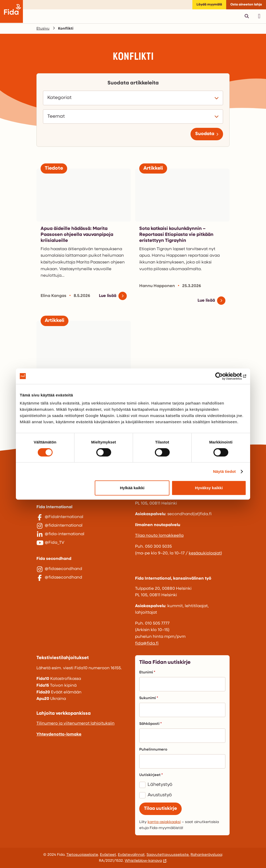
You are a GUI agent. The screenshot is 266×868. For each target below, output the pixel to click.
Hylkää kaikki (132, 488)
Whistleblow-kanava (143, 861)
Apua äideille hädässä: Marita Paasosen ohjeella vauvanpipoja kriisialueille (77, 235)
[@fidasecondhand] (84, 579)
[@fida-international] (84, 539)
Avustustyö (160, 795)
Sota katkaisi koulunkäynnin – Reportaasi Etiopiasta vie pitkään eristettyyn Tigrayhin (176, 235)
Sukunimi (149, 698)
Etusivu (43, 29)
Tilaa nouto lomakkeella (159, 536)
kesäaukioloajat (205, 553)
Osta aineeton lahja (246, 5)
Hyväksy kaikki (209, 488)
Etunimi (147, 672)
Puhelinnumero (153, 750)
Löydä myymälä (209, 5)
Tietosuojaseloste (82, 855)
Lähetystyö (160, 785)
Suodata (205, 134)
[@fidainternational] (84, 528)
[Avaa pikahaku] (247, 16)
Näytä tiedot (224, 471)
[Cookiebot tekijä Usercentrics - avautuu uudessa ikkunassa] (223, 376)
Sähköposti (150, 724)
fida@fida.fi (147, 644)
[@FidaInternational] (84, 517)
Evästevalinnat (131, 855)
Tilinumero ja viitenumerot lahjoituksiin (75, 724)
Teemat (58, 117)
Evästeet (108, 855)
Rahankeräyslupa (206, 855)
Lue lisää (108, 296)
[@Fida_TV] (84, 550)
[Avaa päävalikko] (259, 16)
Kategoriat (61, 98)
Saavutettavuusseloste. (168, 855)
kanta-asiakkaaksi (164, 822)
